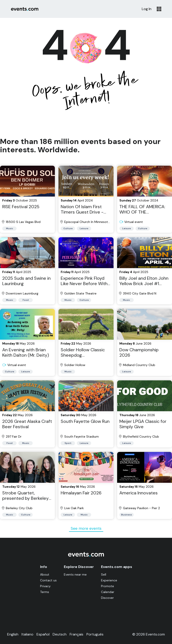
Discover (107, 598)
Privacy (45, 586)
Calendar (108, 592)
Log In (147, 9)
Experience (109, 580)
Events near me (75, 574)
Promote (107, 586)
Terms (45, 592)
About (45, 574)
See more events (86, 528)
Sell (104, 574)
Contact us (48, 580)
